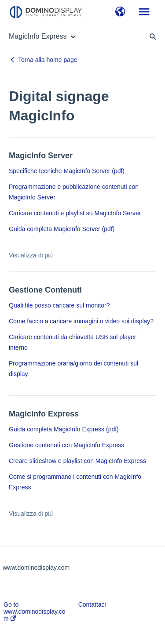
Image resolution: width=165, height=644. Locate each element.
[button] (120, 12)
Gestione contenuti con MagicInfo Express (66, 445)
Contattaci (92, 604)
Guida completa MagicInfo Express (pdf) (64, 429)
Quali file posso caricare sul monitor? (59, 305)
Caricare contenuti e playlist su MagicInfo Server (75, 213)
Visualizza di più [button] (31, 255)
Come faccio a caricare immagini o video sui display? (81, 321)
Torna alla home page (48, 60)
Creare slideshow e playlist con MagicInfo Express (77, 461)
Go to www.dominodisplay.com (35, 611)
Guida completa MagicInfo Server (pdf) (62, 229)
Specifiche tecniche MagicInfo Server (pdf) (67, 171)
